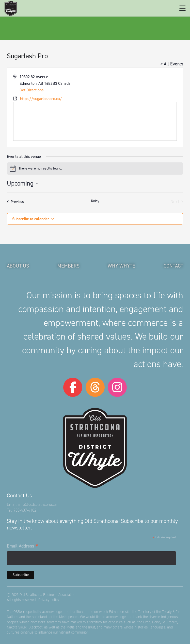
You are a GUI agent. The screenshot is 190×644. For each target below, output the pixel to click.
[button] (183, 8)
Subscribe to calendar (31, 219)
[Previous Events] (15, 202)
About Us (18, 266)
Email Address (22, 546)
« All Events (172, 64)
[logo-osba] (11, 8)
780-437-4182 (25, 510)
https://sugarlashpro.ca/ (41, 99)
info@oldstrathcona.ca (37, 504)
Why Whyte (121, 266)
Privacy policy (49, 600)
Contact (173, 266)
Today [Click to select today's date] (95, 201)
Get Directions (31, 90)
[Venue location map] (95, 121)
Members (68, 266)
